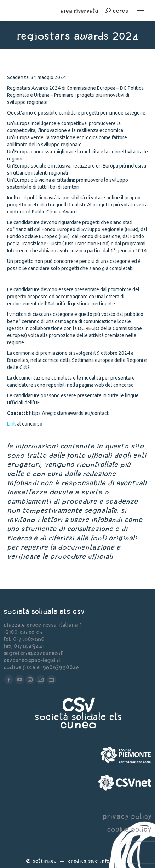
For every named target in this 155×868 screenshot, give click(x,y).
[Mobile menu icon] (140, 11)
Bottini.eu (44, 861)
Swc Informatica (109, 861)
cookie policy (129, 829)
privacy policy (127, 816)
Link (12, 424)
